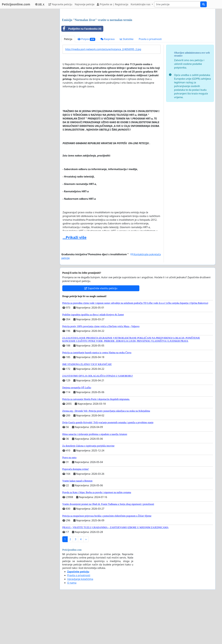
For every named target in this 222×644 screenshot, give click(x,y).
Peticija (68, 82)
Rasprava (108, 82)
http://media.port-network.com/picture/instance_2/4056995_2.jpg (103, 92)
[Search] (177, 4)
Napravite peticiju (60, 4)
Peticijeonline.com (16, 4)
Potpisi (86, 82)
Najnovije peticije (85, 4)
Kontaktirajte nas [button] (141, 4)
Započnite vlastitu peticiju (101, 331)
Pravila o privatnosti (150, 82)
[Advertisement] (138, 35)
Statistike (127, 82)
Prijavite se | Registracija (112, 4)
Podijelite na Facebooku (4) (81, 72)
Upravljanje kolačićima (80, 622)
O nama (72, 626)
